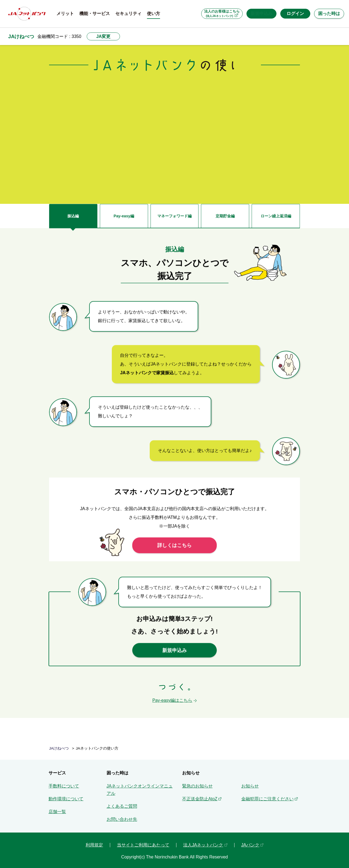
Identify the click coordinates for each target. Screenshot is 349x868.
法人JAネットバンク (203, 842)
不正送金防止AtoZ (200, 796)
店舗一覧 (57, 809)
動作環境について (66, 796)
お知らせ (250, 783)
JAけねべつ (21, 36)
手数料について (64, 783)
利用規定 (94, 842)
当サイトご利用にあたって (143, 842)
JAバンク (250, 842)
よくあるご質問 (122, 803)
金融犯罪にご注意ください (267, 796)
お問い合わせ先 (122, 816)
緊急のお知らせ (197, 783)
